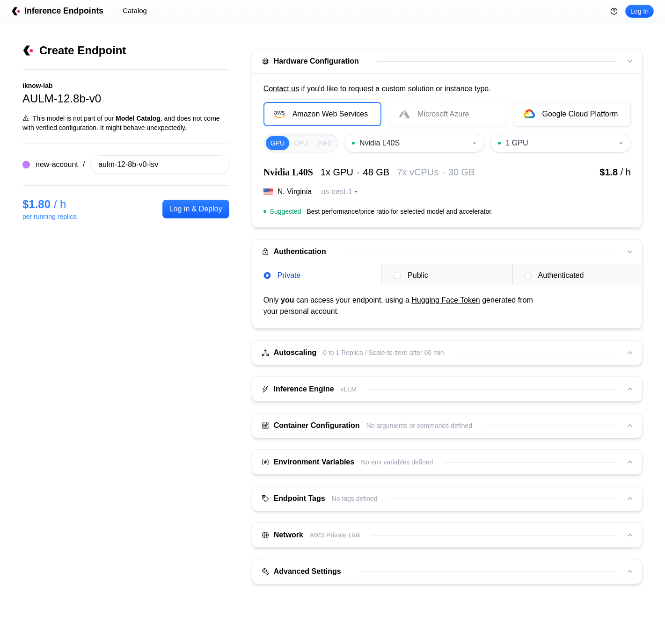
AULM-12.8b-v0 (62, 98)
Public (411, 275)
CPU (301, 143)
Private (282, 275)
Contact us (281, 89)
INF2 (324, 143)
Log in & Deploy (196, 209)
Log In (639, 11)
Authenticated (554, 275)
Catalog (135, 11)
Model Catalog (138, 118)
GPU (278, 143)
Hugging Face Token (446, 300)
